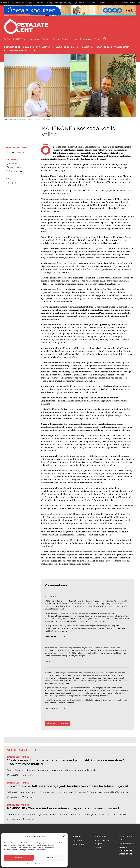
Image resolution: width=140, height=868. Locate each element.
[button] (64, 836)
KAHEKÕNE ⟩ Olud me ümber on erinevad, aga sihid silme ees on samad (63, 808)
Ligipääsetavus (126, 844)
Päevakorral (12, 47)
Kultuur (30, 50)
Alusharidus (85, 47)
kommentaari (15, 171)
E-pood (65, 39)
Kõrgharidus (64, 47)
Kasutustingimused (33, 864)
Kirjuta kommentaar (57, 723)
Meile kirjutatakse (83, 39)
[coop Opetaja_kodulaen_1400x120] (70, 11)
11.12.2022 (57, 661)
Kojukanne (77, 841)
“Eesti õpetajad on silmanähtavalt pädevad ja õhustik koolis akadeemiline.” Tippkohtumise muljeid (65, 762)
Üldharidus (43, 47)
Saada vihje (34, 39)
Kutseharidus (103, 47)
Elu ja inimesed (13, 50)
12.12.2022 (64, 708)
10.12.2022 (64, 637)
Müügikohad (78, 845)
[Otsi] (105, 39)
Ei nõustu (50, 858)
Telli (55, 39)
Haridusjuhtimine (17, 148)
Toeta (97, 39)
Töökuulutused (14, 39)
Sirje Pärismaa (15, 152)
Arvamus (28, 47)
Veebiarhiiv (101, 837)
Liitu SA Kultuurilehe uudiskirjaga (126, 851)
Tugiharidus (122, 47)
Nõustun (19, 858)
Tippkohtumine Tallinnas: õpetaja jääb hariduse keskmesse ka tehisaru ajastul (67, 786)
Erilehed (46, 39)
